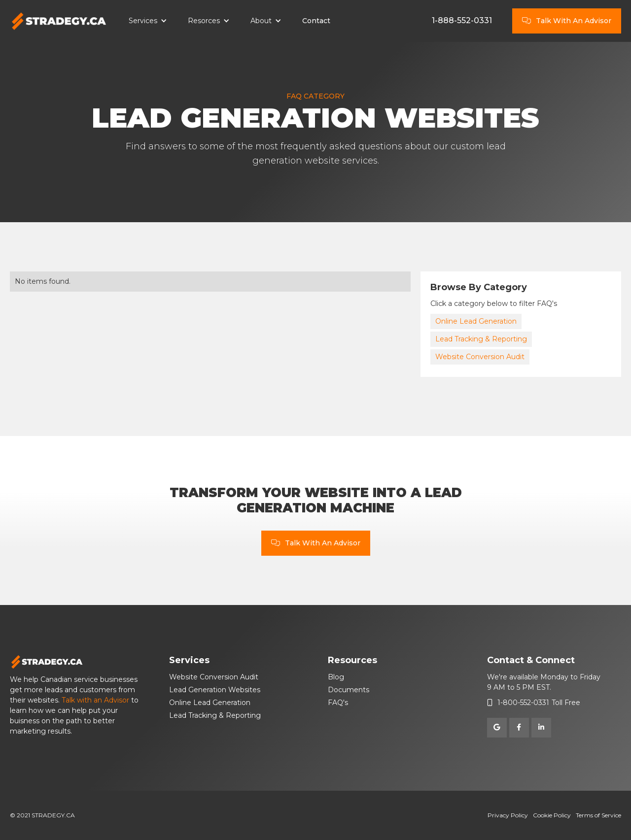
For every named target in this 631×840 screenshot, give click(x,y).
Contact (316, 21)
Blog (336, 677)
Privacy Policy (508, 815)
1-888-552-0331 (462, 20)
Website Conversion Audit (480, 357)
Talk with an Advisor (95, 700)
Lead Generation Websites (215, 690)
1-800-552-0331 (523, 703)
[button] (148, 21)
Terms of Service (598, 815)
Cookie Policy (552, 815)
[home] (59, 21)
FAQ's (338, 703)
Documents (349, 690)
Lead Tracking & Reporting (481, 339)
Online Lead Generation (476, 321)
